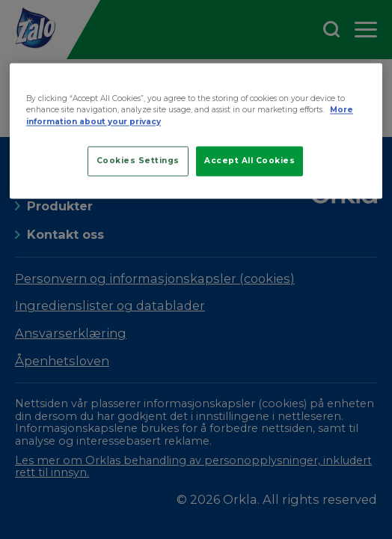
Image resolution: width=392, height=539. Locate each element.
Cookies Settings (138, 161)
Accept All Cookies (249, 161)
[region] (196, 131)
